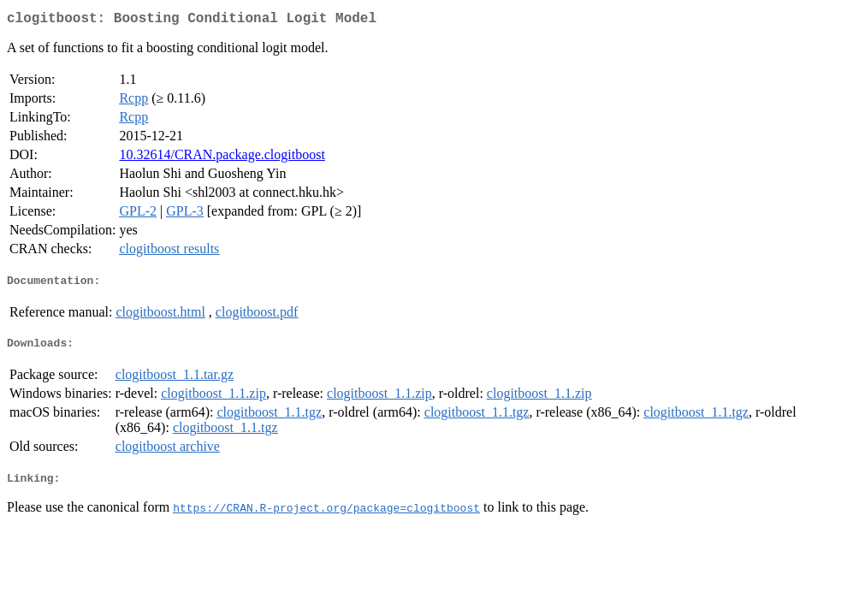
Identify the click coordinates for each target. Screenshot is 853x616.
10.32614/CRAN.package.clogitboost (222, 158)
